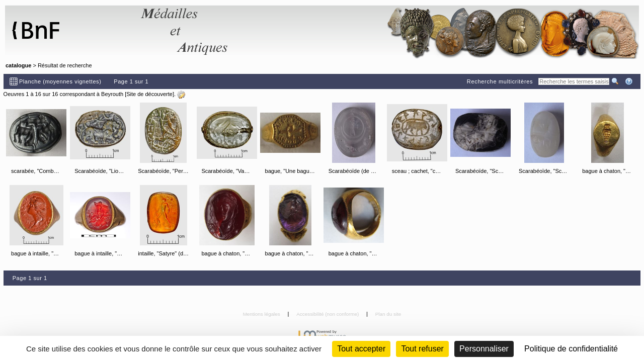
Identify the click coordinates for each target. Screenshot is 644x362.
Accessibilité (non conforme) (328, 314)
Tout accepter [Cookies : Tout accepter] (361, 349)
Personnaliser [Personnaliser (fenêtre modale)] (484, 349)
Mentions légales (262, 314)
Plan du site (388, 314)
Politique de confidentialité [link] (571, 349)
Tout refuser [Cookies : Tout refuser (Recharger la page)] (422, 349)
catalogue (18, 65)
